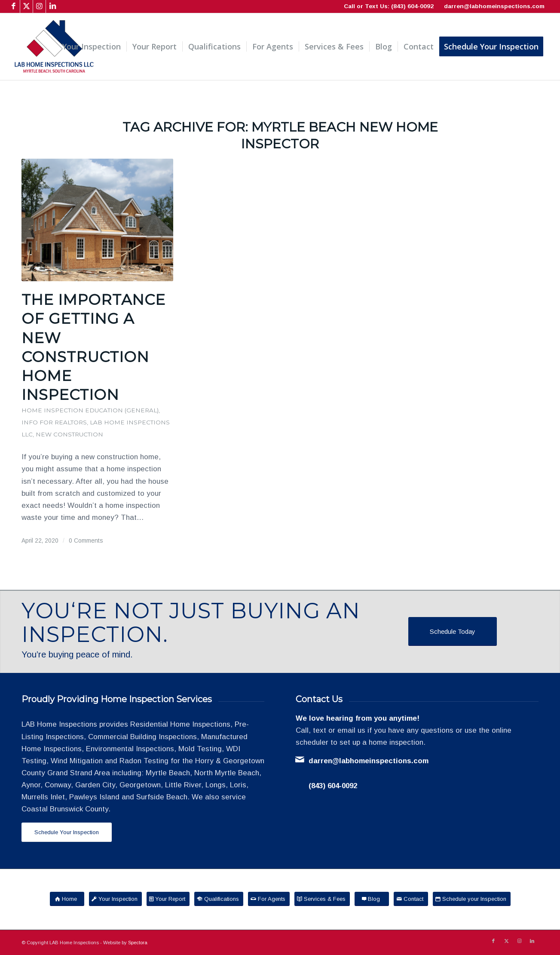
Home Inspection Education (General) (90, 410)
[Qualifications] (219, 899)
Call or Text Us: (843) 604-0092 (389, 6)
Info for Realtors (54, 422)
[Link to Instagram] (39, 6)
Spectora (138, 943)
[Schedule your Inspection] (472, 899)
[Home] (67, 899)
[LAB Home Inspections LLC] (54, 47)
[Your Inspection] (115, 899)
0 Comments (86, 541)
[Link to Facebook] (14, 6)
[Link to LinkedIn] (52, 6)
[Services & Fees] (322, 899)
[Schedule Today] (453, 631)
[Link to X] (26, 6)
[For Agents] (269, 899)
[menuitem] (92, 47)
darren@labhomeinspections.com (494, 6)
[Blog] (372, 899)
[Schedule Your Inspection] (67, 832)
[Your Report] (168, 899)
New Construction (69, 434)
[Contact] (411, 899)
